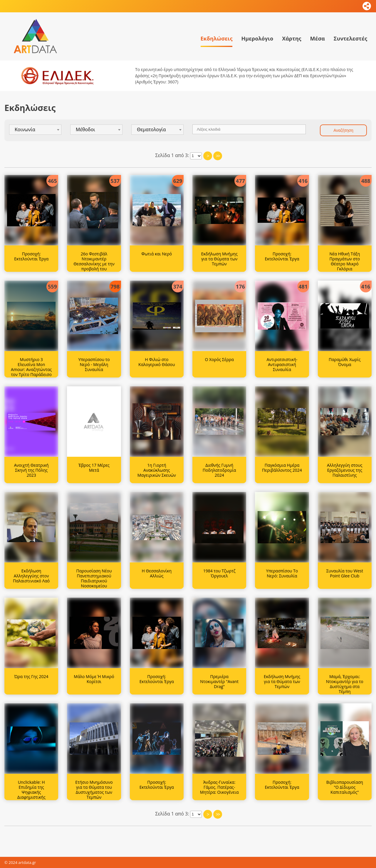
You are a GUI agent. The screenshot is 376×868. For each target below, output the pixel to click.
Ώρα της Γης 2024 (31, 676)
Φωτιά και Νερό (157, 254)
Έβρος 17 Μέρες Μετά (94, 468)
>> (218, 156)
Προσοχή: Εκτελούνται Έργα (31, 256)
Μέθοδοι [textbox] (85, 129)
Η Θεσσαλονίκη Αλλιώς (157, 573)
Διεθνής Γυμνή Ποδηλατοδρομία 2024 (219, 470)
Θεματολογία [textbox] (151, 129)
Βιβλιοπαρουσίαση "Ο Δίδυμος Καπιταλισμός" (345, 787)
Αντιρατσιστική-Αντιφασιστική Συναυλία (282, 364)
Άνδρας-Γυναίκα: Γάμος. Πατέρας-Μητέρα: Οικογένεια (219, 787)
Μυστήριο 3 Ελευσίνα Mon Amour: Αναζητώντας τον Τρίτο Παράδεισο (31, 367)
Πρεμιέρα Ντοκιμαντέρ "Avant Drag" (219, 681)
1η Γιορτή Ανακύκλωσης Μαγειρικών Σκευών (157, 470)
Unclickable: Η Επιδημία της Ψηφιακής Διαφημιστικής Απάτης (31, 792)
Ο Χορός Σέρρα (219, 359)
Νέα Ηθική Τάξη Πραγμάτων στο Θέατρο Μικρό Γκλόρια (345, 261)
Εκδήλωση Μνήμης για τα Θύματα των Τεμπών (219, 259)
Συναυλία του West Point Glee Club (345, 573)
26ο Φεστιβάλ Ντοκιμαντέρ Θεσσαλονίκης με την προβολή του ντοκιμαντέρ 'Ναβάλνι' (94, 266)
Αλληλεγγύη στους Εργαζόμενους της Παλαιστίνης (345, 470)
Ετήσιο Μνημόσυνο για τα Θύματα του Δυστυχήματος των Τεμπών (94, 789)
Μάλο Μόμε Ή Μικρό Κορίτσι (94, 679)
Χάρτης (292, 38)
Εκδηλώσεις (217, 38)
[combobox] (35, 130)
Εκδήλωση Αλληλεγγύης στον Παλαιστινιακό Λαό (31, 576)
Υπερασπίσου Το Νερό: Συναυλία (282, 573)
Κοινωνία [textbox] (25, 129)
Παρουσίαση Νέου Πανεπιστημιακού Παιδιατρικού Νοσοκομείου (94, 578)
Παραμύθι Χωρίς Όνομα (345, 362)
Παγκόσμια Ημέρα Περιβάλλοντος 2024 (282, 468)
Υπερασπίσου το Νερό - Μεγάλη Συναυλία (94, 364)
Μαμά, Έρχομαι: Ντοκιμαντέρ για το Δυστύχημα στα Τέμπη (345, 684)
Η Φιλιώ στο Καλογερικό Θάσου (157, 362)
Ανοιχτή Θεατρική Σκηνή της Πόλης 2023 (31, 470)
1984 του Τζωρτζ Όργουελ (219, 573)
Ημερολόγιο (257, 38)
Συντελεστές (350, 38)
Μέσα (317, 38)
